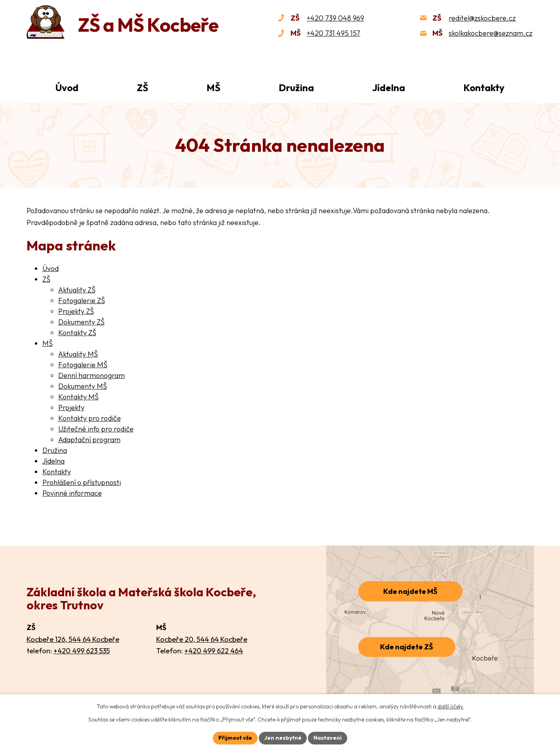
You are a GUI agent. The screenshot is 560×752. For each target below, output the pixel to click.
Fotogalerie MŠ (83, 365)
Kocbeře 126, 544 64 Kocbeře (73, 639)
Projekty (71, 407)
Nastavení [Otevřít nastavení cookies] (328, 738)
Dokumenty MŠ (83, 386)
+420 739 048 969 (335, 18)
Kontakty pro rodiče (90, 418)
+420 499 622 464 (214, 651)
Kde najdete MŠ (410, 591)
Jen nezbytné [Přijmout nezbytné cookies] (283, 738)
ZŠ (142, 88)
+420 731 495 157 (334, 33)
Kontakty (484, 88)
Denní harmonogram (92, 375)
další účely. (451, 706)
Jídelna (389, 88)
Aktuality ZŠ (77, 290)
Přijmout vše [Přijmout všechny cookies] (235, 738)
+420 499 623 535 (82, 651)
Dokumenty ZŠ (81, 322)
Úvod (67, 88)
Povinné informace (72, 493)
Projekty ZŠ (76, 311)
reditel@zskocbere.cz (482, 18)
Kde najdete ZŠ (407, 647)
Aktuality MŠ (78, 354)
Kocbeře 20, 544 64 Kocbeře (202, 639)
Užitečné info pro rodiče (96, 429)
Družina (296, 88)
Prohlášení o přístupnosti (82, 482)
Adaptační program (89, 440)
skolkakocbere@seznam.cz (490, 33)
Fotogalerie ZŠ (82, 301)
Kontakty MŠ (78, 397)
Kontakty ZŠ (77, 333)
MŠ (213, 88)
